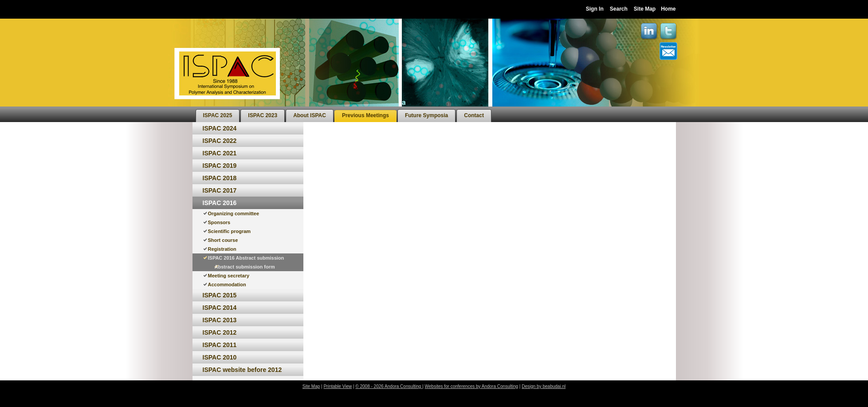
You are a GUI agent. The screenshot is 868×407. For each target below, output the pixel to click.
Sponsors (219, 222)
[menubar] (344, 114)
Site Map (645, 9)
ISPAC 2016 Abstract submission (246, 258)
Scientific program (230, 231)
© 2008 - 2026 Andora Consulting (389, 386)
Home (668, 9)
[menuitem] (218, 116)
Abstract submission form (245, 267)
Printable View (338, 386)
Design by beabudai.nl (544, 386)
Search (619, 9)
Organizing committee (234, 213)
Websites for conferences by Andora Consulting (472, 386)
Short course (223, 240)
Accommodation (227, 285)
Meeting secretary (229, 276)
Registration (222, 249)
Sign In (595, 9)
